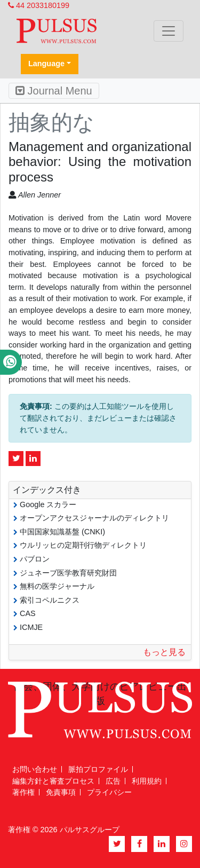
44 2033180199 (39, 5)
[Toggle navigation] (169, 31)
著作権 (23, 792)
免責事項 (61, 792)
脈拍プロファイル (98, 769)
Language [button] (46, 64)
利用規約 (147, 781)
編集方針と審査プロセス (53, 781)
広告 (113, 781)
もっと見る (164, 652)
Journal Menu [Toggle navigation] (54, 91)
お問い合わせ (35, 769)
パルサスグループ (90, 830)
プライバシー (109, 792)
